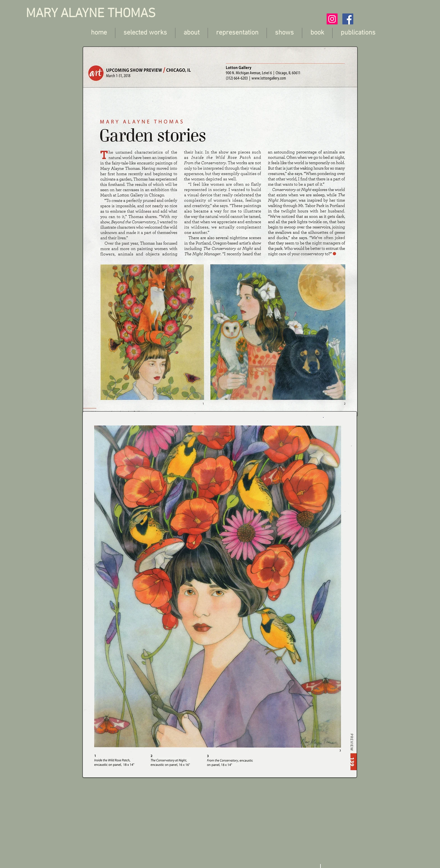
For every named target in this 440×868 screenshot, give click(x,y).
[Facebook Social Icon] (348, 19)
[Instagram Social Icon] (332, 19)
